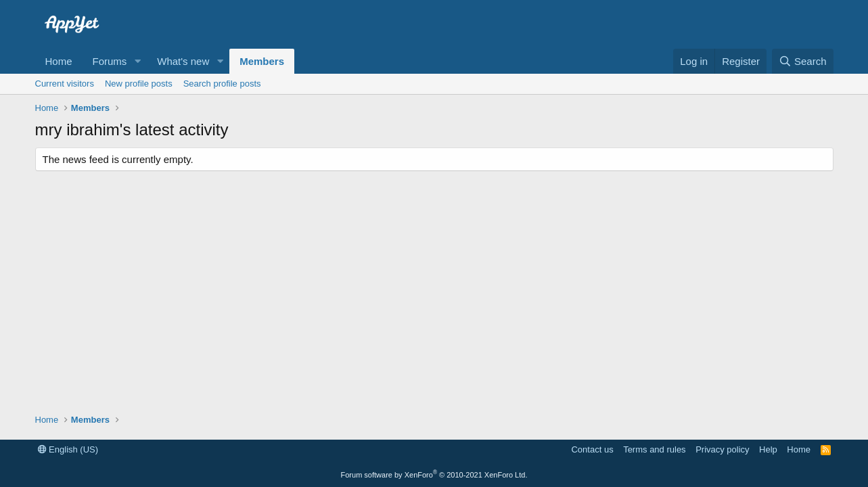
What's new (183, 61)
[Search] (803, 61)
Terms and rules (654, 449)
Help (768, 449)
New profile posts (139, 84)
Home (59, 61)
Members (262, 61)
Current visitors (65, 84)
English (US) (68, 449)
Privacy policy (722, 449)
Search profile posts (222, 84)
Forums (110, 61)
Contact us (592, 449)
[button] (137, 61)
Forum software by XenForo (434, 475)
